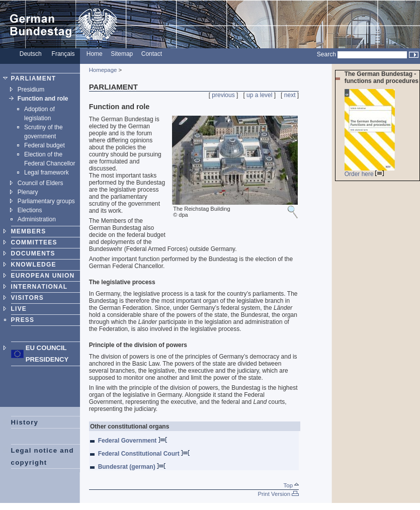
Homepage (103, 70)
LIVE (19, 309)
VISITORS (27, 298)
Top (291, 485)
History (25, 422)
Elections (30, 210)
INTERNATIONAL (39, 287)
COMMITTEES (34, 242)
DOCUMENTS (33, 253)
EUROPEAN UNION (43, 276)
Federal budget (45, 145)
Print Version (278, 494)
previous (223, 95)
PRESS (23, 320)
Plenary (28, 192)
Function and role (43, 99)
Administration (37, 219)
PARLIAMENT (34, 78)
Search (326, 54)
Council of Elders (40, 183)
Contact (152, 54)
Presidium (31, 90)
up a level (259, 95)
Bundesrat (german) (132, 467)
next (290, 95)
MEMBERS (29, 231)
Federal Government (133, 441)
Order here (364, 174)
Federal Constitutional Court (144, 454)
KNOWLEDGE (34, 265)
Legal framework (47, 173)
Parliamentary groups (46, 201)
